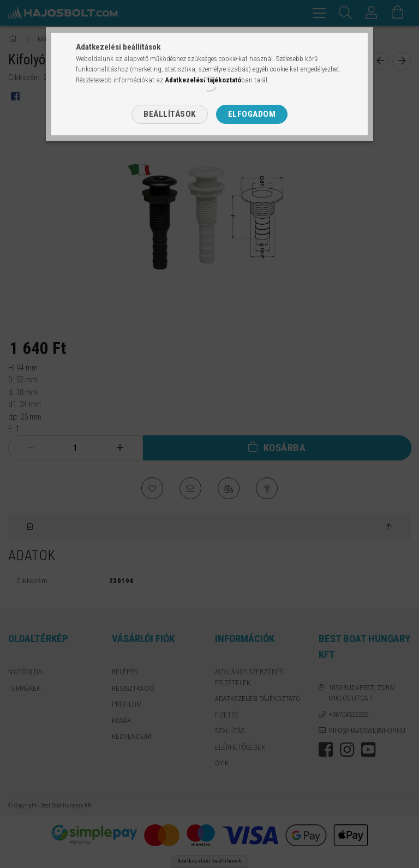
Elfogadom (252, 114)
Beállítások (170, 114)
